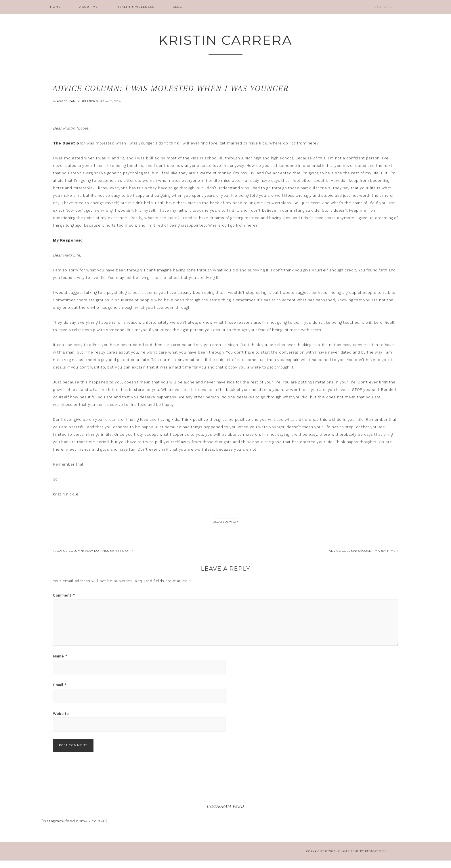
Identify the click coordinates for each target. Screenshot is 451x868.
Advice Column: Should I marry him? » (363, 558)
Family (74, 109)
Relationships (93, 109)
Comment (64, 603)
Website (61, 721)
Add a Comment (226, 529)
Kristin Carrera (225, 44)
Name (60, 664)
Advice (62, 109)
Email (60, 692)
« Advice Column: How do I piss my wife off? (93, 558)
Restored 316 (376, 859)
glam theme (349, 859)
